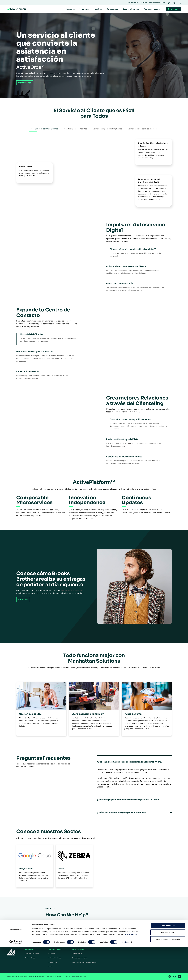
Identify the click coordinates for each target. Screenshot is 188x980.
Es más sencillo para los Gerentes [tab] (143, 129)
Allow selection (168, 966)
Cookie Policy (130, 967)
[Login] (174, 3)
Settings (125, 975)
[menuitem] (70, 9)
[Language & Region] (169, 3)
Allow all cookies (168, 959)
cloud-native (39, 489)
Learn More (151, 489)
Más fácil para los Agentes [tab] (75, 129)
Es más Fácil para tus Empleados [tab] (107, 129)
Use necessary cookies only (168, 972)
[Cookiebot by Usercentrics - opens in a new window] (16, 975)
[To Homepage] (11, 952)
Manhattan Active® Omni (72, 590)
